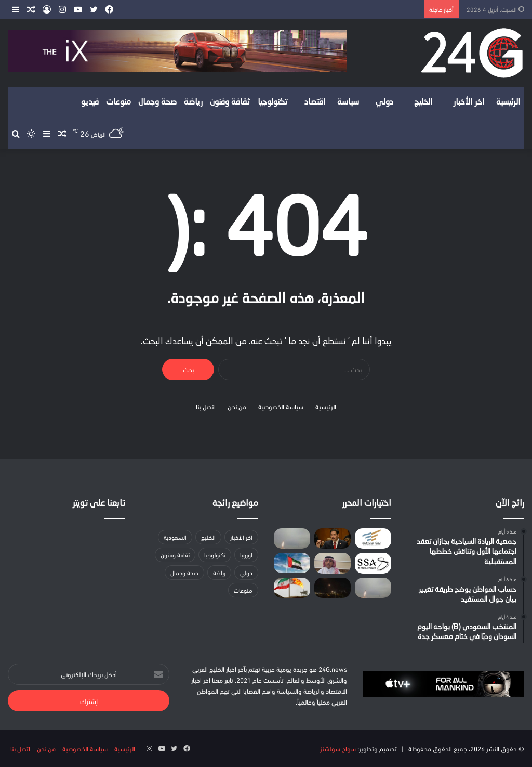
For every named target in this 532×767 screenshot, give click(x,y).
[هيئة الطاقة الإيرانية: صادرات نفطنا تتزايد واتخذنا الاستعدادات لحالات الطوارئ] (292, 588)
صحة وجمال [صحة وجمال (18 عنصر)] (184, 572)
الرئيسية (508, 102)
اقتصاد (315, 102)
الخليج (423, 102)
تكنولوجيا (273, 102)
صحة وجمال (157, 102)
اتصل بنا (206, 406)
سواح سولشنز (338, 748)
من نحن (237, 406)
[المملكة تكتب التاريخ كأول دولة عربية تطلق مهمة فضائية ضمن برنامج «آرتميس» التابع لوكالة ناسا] (373, 563)
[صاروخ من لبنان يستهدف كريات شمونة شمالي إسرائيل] (332, 588)
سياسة (348, 102)
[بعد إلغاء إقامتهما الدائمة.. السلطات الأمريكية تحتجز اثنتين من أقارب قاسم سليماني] (332, 538)
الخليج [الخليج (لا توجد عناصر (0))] (208, 537)
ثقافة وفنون (230, 102)
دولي (384, 102)
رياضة (193, 102)
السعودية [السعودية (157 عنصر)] (175, 537)
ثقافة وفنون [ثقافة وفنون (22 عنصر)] (175, 555)
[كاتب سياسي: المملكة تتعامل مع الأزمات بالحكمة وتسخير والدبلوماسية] (332, 563)
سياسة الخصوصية (281, 406)
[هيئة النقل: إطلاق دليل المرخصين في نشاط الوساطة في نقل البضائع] (373, 538)
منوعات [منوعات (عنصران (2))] (243, 590)
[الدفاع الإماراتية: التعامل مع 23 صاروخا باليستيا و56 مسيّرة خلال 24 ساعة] (373, 588)
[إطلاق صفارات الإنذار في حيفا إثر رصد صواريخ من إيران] (292, 538)
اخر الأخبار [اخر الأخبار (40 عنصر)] (241, 537)
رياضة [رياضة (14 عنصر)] (219, 572)
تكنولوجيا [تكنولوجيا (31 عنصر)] (215, 555)
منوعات (118, 102)
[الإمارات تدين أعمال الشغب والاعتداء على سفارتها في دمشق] (292, 563)
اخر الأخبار (469, 102)
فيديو (90, 102)
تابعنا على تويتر (99, 504)
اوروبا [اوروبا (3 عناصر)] (246, 555)
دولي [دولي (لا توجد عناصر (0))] (246, 572)
